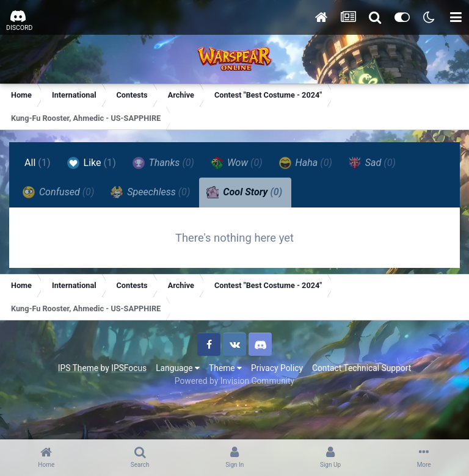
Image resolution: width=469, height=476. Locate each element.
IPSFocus (129, 368)
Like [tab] (92, 163)
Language (178, 368)
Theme (225, 368)
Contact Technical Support (362, 368)
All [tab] (38, 163)
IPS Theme (78, 368)
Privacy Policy (277, 368)
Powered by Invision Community (234, 381)
